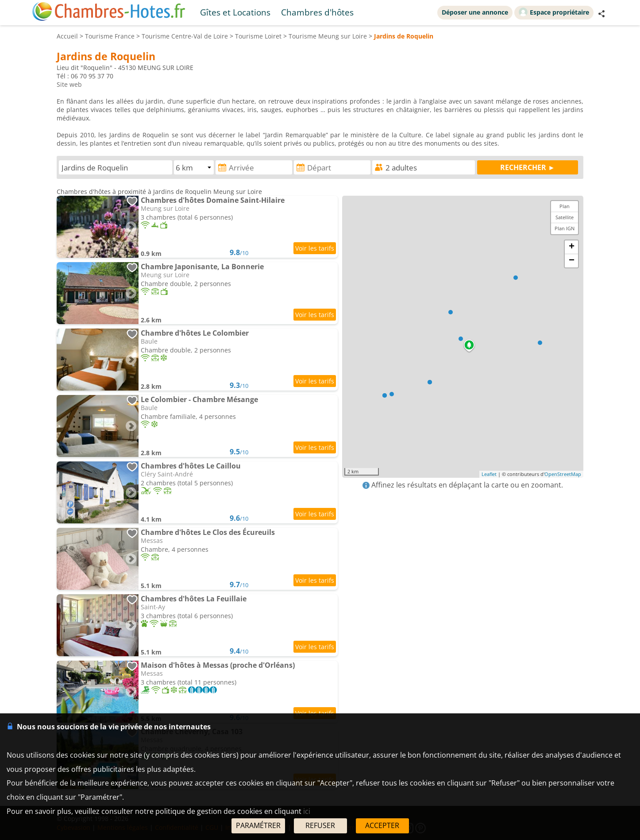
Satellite (565, 217)
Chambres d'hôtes (317, 12)
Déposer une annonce (475, 12)
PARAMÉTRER (258, 825)
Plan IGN (565, 228)
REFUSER (320, 825)
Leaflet (489, 474)
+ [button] (572, 247)
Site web (69, 84)
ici (307, 811)
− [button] (572, 261)
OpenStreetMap (563, 474)
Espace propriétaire (554, 12)
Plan (565, 206)
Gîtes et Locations (235, 12)
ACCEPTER (382, 825)
